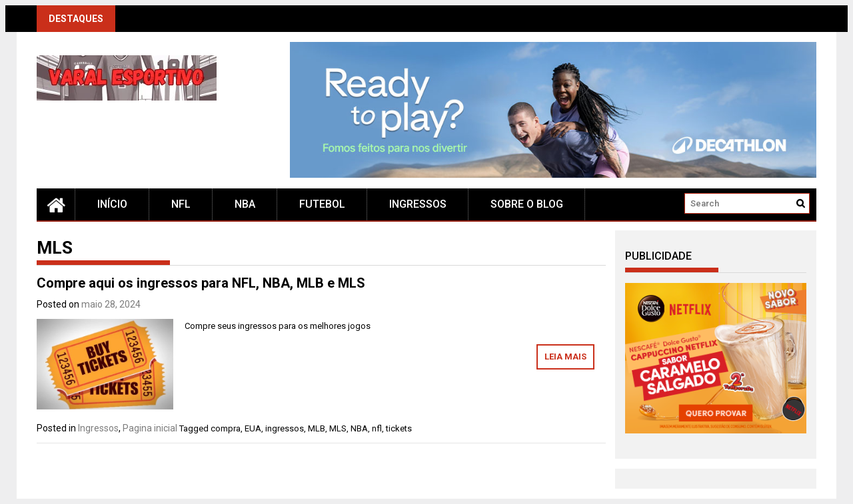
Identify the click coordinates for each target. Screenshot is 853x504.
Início (112, 204)
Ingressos (418, 204)
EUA (253, 428)
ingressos (285, 428)
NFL (181, 204)
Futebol (322, 204)
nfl (377, 428)
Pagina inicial (150, 428)
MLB (317, 428)
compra (226, 428)
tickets (399, 428)
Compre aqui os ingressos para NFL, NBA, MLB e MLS (201, 283)
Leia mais (565, 357)
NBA (245, 204)
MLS (338, 428)
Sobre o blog (527, 204)
